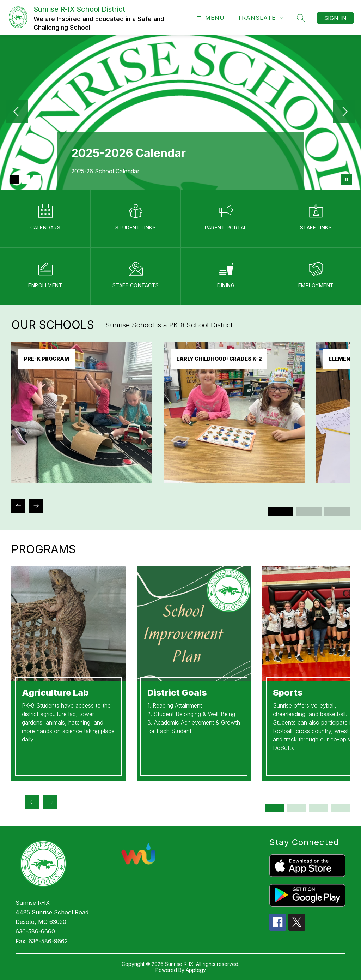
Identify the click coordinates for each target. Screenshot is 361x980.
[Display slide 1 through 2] (281, 511)
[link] (82, 481)
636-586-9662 (48, 941)
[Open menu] (210, 18)
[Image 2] (26, 180)
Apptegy (196, 970)
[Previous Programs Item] (32, 802)
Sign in (335, 18)
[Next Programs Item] (50, 802)
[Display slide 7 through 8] (340, 808)
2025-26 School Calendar (105, 171)
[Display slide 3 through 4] (309, 511)
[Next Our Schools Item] (36, 506)
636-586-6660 (35, 931)
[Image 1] (14, 180)
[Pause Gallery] (347, 180)
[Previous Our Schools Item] (18, 506)
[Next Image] (344, 112)
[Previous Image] (17, 112)
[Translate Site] (261, 18)
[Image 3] (37, 180)
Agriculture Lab (55, 693)
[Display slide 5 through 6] (337, 511)
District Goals (177, 693)
